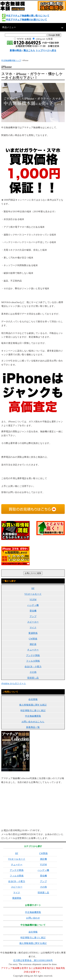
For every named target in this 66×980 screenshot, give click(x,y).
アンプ (33, 616)
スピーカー (33, 622)
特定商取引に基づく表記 (33, 710)
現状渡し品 (33, 678)
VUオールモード (33, 594)
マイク (33, 628)
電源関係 (33, 633)
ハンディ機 (33, 605)
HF (33, 588)
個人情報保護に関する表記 (33, 705)
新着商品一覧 (33, 727)
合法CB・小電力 (33, 667)
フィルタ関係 (33, 661)
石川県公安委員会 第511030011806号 (33, 960)
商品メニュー (9, 27)
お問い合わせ (33, 918)
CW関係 (33, 639)
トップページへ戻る (46, 50)
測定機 (43, 859)
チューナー (33, 650)
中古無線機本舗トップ (11, 60)
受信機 (33, 611)
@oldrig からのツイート (14, 683)
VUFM (33, 600)
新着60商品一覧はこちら (22, 50)
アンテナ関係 (33, 655)
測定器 (33, 644)
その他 (33, 672)
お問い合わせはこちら (33, 722)
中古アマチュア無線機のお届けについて (27, 20)
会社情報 (33, 699)
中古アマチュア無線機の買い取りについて (28, 16)
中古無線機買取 (33, 716)
